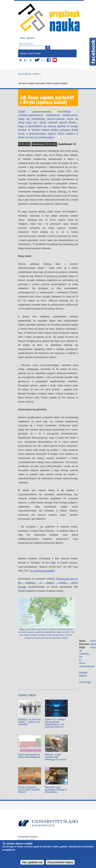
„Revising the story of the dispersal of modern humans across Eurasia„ (48, 583)
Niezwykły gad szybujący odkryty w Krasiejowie (56, 790)
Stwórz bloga (35, 53)
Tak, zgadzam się (32, 862)
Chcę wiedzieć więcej (60, 862)
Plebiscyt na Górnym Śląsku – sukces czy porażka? (29, 722)
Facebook (93, 52)
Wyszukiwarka (26, 44)
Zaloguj (23, 53)
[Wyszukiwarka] (48, 48)
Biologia (83, 673)
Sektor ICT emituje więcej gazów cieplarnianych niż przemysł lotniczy (55, 723)
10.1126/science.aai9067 (42, 571)
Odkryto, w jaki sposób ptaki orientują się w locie (56, 757)
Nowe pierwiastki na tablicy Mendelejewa (29, 756)
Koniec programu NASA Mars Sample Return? (29, 790)
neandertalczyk (87, 666)
